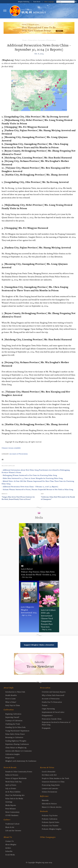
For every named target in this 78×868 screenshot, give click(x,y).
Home (24, 40)
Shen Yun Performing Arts (15, 795)
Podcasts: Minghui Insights (52, 829)
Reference (44, 796)
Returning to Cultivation (14, 737)
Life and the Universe (13, 830)
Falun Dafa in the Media (14, 798)
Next (42, 494)
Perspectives (10, 758)
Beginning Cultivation (13, 714)
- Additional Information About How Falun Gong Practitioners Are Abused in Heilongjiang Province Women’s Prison (36, 471)
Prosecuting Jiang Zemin (51, 785)
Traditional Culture (12, 824)
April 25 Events (11, 785)
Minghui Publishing (24, 2)
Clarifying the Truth (13, 724)
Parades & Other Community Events (19, 772)
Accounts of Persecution (47, 40)
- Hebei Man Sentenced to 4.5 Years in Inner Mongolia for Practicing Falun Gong (32, 478)
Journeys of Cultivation (14, 720)
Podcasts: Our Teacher (50, 825)
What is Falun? (11, 702)
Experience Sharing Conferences (17, 744)
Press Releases (11, 809)
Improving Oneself (12, 717)
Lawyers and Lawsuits (50, 788)
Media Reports (11, 805)
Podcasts (44, 811)
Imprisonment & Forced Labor (53, 712)
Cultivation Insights (13, 754)
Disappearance (47, 715)
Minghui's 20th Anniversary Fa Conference (21, 761)
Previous (4, 494)
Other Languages (49, 2)
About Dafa (9, 688)
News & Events (10, 767)
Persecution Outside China (52, 719)
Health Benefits (11, 695)
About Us (8, 837)
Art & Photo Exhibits (13, 792)
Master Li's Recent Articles (52, 807)
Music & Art (10, 827)
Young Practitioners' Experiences (17, 731)
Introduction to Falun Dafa (15, 692)
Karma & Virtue (47, 767)
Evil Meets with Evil (49, 775)
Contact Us (9, 841)
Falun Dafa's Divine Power (15, 734)
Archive (8, 848)
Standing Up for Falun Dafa (15, 727)
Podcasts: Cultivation (50, 819)
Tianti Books (37, 2)
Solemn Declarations (49, 792)
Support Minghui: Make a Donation (39, 645)
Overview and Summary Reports (54, 692)
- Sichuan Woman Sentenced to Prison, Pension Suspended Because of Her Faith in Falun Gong (37, 489)
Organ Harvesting (48, 709)
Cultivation (9, 710)
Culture (7, 820)
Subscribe (9, 851)
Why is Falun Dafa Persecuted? (53, 695)
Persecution (32, 40)
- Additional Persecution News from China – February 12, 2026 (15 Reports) (30, 487)
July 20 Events (11, 788)
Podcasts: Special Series (50, 822)
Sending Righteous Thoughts (16, 741)
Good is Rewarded (49, 772)
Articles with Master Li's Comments (19, 751)
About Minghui (11, 844)
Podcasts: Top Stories (50, 815)
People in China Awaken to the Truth (55, 778)
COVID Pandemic (12, 815)
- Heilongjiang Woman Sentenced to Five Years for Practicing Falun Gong (29, 475)
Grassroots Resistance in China (53, 782)
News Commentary (12, 812)
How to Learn (10, 699)
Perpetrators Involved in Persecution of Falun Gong (56, 723)
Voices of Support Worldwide (16, 778)
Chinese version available (11, 448)
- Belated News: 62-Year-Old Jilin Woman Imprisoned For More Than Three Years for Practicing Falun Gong (38, 482)
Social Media (10, 855)
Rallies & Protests (12, 775)
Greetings (9, 802)
